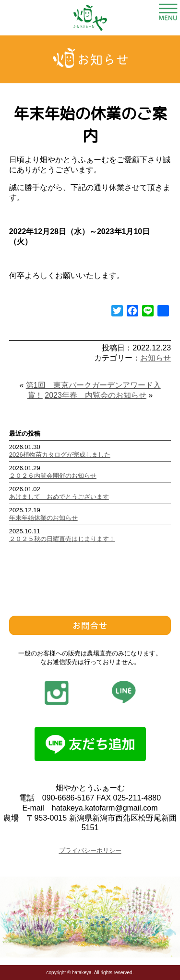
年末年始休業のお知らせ (43, 518)
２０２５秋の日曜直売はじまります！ (62, 539)
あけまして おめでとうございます (59, 497)
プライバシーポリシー (90, 850)
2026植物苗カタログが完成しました (60, 455)
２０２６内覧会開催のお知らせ (53, 476)
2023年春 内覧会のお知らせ (96, 395)
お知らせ (156, 358)
